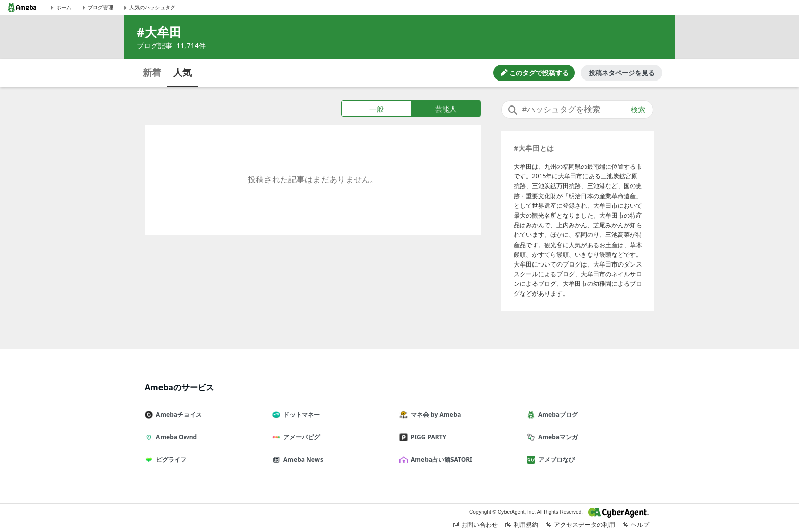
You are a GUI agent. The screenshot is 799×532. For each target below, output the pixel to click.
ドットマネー (300, 415)
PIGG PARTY (427, 437)
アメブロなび (555, 459)
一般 (377, 109)
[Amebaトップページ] (22, 7)
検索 (638, 110)
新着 (152, 72)
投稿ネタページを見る (622, 73)
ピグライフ (170, 459)
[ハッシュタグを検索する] (577, 110)
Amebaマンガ (556, 437)
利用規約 (522, 525)
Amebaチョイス (177, 415)
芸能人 (446, 109)
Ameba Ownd (175, 437)
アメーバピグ (300, 437)
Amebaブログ (556, 415)
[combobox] (577, 110)
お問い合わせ (475, 525)
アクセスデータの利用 (580, 525)
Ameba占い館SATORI (440, 459)
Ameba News (302, 459)
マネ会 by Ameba (434, 415)
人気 (182, 72)
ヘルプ (636, 525)
